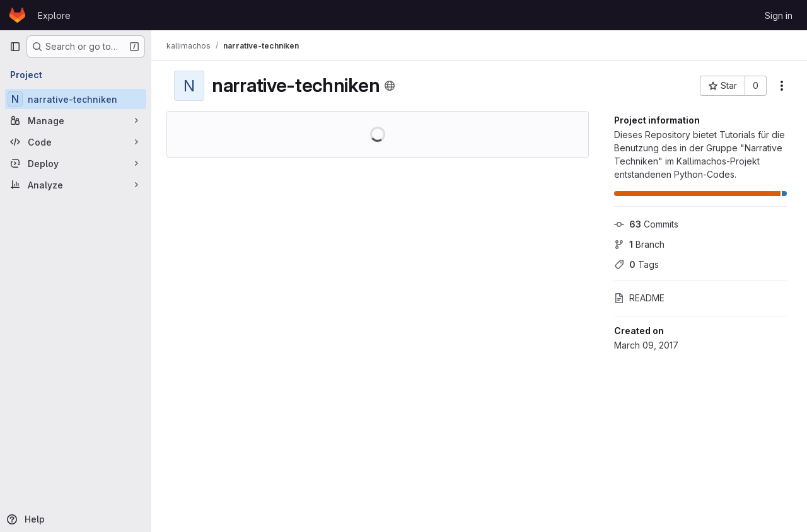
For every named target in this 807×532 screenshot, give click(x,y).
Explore (54, 15)
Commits (646, 224)
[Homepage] (17, 15)
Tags (636, 264)
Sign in (779, 15)
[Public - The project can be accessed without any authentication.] (390, 86)
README (639, 298)
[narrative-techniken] (76, 99)
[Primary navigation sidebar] (15, 47)
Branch (639, 244)
